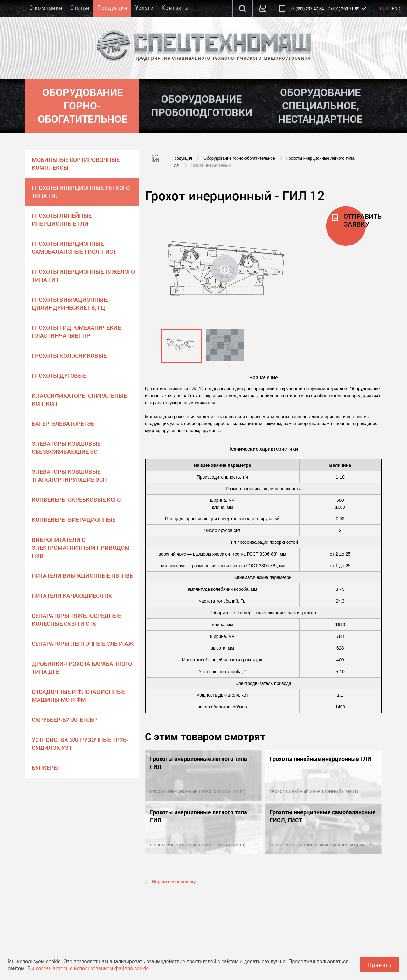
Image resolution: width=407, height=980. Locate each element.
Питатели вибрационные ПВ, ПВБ (83, 576)
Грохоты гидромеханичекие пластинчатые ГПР (76, 331)
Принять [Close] (380, 965)
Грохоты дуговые (59, 376)
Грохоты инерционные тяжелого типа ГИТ (83, 276)
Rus (384, 9)
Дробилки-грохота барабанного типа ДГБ (82, 668)
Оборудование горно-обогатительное (239, 158)
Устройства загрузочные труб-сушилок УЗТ (80, 744)
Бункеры (45, 768)
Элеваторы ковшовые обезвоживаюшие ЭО (66, 448)
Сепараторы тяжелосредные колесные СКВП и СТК (76, 620)
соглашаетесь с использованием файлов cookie (92, 968)
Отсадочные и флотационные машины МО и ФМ (79, 696)
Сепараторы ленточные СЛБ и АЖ (83, 644)
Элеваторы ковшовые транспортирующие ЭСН (69, 476)
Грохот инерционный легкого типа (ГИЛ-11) (198, 791)
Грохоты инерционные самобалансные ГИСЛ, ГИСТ (74, 248)
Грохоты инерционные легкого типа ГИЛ (81, 192)
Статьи (80, 8)
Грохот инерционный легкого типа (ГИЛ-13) (198, 845)
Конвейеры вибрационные (74, 520)
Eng (396, 9)
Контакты (175, 8)
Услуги (145, 8)
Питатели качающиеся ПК (72, 596)
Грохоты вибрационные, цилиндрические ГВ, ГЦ (70, 304)
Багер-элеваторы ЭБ (63, 424)
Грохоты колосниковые (69, 355)
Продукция (112, 8)
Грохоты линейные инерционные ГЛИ (62, 220)
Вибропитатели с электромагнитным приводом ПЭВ (81, 548)
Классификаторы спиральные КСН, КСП (79, 400)
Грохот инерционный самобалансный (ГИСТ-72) (322, 845)
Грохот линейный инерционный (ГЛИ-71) (314, 791)
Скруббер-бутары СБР (64, 720)
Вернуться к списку (174, 881)
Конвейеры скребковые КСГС (76, 500)
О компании (46, 8)
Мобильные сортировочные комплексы (76, 164)
